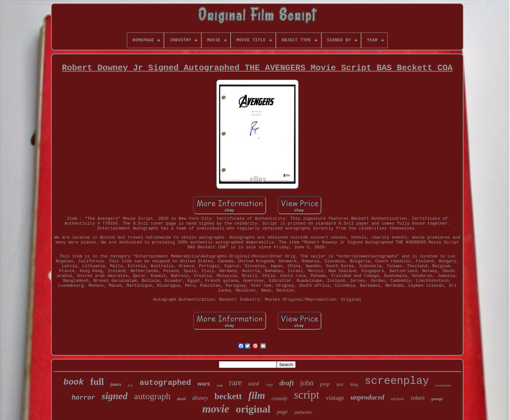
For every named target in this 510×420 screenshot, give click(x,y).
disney (200, 398)
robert (418, 398)
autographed (165, 383)
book (74, 382)
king (354, 384)
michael (398, 399)
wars (204, 384)
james (116, 384)
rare (236, 382)
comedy (280, 398)
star (340, 384)
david (181, 399)
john (307, 383)
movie (216, 409)
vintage (335, 398)
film (257, 395)
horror (83, 398)
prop (325, 384)
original (253, 409)
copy (269, 385)
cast (220, 385)
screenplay (397, 381)
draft (287, 383)
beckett (228, 396)
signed (114, 396)
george (437, 399)
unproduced (368, 397)
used (254, 384)
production (443, 385)
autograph (152, 396)
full (97, 382)
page (282, 412)
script (307, 395)
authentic (303, 412)
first (130, 385)
